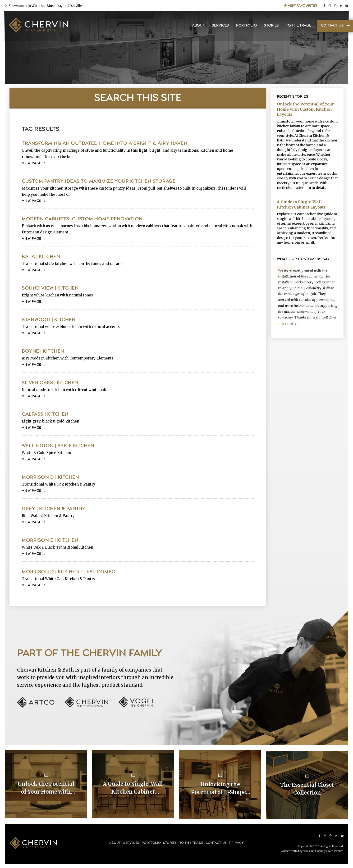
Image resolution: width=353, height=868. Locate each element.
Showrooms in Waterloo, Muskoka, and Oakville (45, 5)
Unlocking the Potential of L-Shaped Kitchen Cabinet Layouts (220, 788)
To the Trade (298, 26)
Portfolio (246, 26)
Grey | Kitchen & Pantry (54, 509)
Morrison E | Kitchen (50, 540)
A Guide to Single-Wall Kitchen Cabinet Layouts (301, 205)
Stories (271, 26)
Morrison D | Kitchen (50, 477)
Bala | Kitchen (41, 257)
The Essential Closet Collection (307, 788)
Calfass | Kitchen (45, 414)
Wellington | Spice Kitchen (58, 446)
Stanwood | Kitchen (49, 320)
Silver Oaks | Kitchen (50, 383)
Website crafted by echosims (298, 850)
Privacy (236, 842)
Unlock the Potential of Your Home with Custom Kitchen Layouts (305, 109)
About (198, 26)
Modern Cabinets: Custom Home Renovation (82, 219)
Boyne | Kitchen (43, 351)
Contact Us (331, 26)
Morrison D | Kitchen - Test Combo (69, 572)
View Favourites (301, 5)
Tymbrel (339, 850)
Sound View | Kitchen (50, 288)
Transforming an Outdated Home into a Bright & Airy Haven (105, 143)
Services (220, 26)
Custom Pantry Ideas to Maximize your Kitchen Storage (99, 181)
